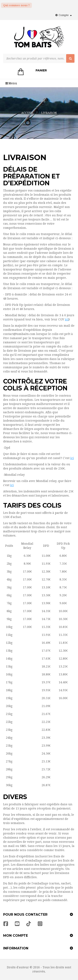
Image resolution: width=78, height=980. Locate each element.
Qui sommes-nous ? (16, 5)
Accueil (27, 113)
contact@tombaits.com (19, 334)
